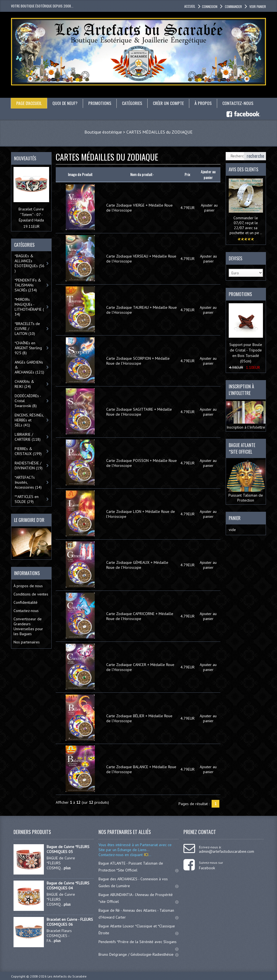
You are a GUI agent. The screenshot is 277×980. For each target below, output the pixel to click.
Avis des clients (243, 169)
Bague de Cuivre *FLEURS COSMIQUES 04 (68, 886)
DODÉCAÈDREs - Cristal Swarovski (28, 401)
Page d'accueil (29, 103)
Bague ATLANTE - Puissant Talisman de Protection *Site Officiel (138, 867)
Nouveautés (25, 158)
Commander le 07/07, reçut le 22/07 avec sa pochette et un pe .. (246, 225)
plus (67, 868)
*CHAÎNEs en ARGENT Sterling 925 (28, 348)
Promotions (100, 103)
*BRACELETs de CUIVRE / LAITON (27, 329)
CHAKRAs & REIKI (24, 384)
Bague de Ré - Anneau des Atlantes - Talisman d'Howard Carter (138, 914)
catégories (133, 103)
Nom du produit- (142, 174)
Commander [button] (233, 6)
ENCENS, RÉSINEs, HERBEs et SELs (29, 420)
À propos (205, 103)
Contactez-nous (240, 103)
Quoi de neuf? (65, 103)
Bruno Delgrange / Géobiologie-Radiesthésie (138, 954)
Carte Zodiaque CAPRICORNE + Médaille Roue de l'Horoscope (140, 616)
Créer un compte (170, 103)
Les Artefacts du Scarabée (67, 976)
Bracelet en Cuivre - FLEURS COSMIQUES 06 (70, 922)
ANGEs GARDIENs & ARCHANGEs (29, 367)
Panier (235, 518)
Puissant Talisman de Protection (246, 481)
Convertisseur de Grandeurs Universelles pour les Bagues (28, 626)
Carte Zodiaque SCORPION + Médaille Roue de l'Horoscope (138, 361)
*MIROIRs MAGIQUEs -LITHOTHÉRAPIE (29, 307)
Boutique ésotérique (103, 132)
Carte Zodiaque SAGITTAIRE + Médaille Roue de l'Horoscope (139, 412)
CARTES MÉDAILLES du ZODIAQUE (159, 132)
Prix (187, 174)
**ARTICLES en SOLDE (27, 499)
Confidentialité (26, 602)
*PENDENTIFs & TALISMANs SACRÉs (28, 285)
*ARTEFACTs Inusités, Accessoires (28, 482)
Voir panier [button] (257, 6)
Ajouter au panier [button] (209, 208)
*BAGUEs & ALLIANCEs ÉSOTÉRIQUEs (30, 263)
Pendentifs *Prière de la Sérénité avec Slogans (138, 944)
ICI (145, 855)
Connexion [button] (210, 6)
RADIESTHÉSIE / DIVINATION (29, 465)
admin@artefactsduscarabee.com (227, 851)
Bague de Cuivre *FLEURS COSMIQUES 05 (68, 849)
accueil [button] (190, 6)
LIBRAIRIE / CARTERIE (28, 437)
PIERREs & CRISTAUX (28, 451)
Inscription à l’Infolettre (246, 415)
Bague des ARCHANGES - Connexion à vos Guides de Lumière (138, 882)
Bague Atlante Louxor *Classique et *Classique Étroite (138, 929)
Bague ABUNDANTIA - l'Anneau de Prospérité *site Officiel (138, 898)
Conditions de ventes (31, 594)
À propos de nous (28, 586)
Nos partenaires (27, 642)
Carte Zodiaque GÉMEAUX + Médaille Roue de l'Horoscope (137, 565)
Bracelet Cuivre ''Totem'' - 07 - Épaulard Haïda (31, 215)
